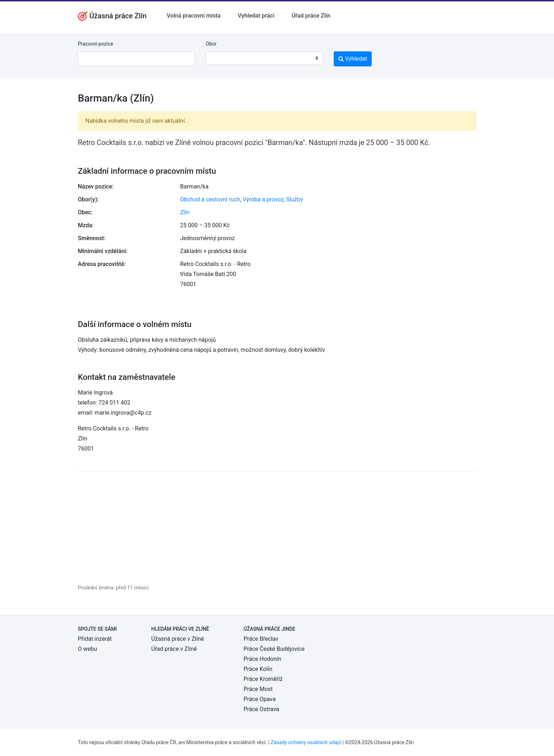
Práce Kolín (258, 669)
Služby (295, 199)
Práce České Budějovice (274, 649)
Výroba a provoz (263, 199)
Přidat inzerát (95, 639)
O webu (87, 649)
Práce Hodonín (262, 659)
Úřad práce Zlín (311, 16)
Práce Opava (260, 699)
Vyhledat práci (256, 16)
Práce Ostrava (261, 709)
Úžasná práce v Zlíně (178, 639)
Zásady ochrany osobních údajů (306, 742)
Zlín (185, 212)
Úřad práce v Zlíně (174, 649)
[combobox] (264, 58)
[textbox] (220, 58)
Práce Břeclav (261, 639)
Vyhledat (353, 59)
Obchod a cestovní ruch (210, 199)
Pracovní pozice (95, 44)
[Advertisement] (277, 527)
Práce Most (258, 689)
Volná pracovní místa (193, 16)
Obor (211, 44)
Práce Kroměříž (263, 679)
